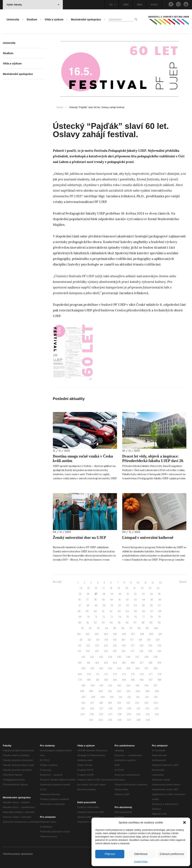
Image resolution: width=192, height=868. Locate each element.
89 (151, 623)
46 (160, 600)
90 (159, 623)
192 (110, 686)
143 (101, 657)
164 (119, 668)
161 (92, 668)
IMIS (140, 5)
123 (97, 646)
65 (135, 611)
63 (119, 611)
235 (92, 714)
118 (140, 640)
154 (115, 663)
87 (135, 623)
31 (128, 594)
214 (147, 697)
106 (124, 634)
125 (115, 646)
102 (88, 634)
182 (106, 680)
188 (159, 680)
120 (158, 640)
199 (91, 691)
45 (152, 600)
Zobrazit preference (172, 854)
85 (119, 623)
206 (157, 691)
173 (115, 674)
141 (83, 657)
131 (79, 651)
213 (138, 697)
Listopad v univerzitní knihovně (148, 538)
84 (111, 623)
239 (129, 714)
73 (112, 617)
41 (119, 600)
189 (83, 686)
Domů (60, 107)
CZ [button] (112, 5)
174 (124, 674)
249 (148, 720)
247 (129, 720)
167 (147, 668)
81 (88, 623)
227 (101, 708)
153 (106, 663)
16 (96, 588)
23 (150, 588)
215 (156, 697)
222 (137, 703)
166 (138, 668)
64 (127, 611)
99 (147, 628)
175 (133, 674)
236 (101, 714)
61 (103, 611)
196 (147, 686)
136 (124, 651)
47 (80, 605)
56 (151, 605)
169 (80, 674)
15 (88, 588)
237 (110, 714)
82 (95, 623)
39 (103, 600)
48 (88, 605)
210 (112, 697)
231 (138, 708)
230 (129, 708)
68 (160, 611)
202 (119, 691)
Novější (57, 582)
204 (138, 691)
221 (128, 703)
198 (82, 691)
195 (137, 686)
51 (112, 605)
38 (95, 600)
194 (128, 686)
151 (89, 663)
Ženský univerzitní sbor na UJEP (79, 538)
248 (138, 720)
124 (106, 646)
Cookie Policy (141, 862)
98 (139, 628)
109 (151, 634)
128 (141, 646)
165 (128, 668)
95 (115, 628)
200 (101, 691)
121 (80, 646)
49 (96, 605)
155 (124, 663)
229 (120, 708)
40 (111, 600)
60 (95, 611)
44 (143, 600)
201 (110, 691)
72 (104, 617)
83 (103, 623)
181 (98, 680)
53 (127, 605)
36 (79, 600)
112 (89, 640)
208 (93, 697)
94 (106, 628)
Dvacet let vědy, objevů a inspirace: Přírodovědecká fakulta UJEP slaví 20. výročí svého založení (153, 461)
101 (79, 634)
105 (115, 634)
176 (142, 674)
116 (123, 640)
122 (88, 646)
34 (151, 594)
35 (159, 594)
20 (127, 588)
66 (144, 611)
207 (84, 697)
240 (138, 714)
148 (146, 657)
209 (102, 697)
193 (119, 686)
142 (92, 657)
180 (89, 680)
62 (111, 611)
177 (151, 674)
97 (131, 628)
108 (142, 634)
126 (124, 646)
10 (138, 583)
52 (120, 605)
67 (152, 611)
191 (101, 686)
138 (141, 651)
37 (87, 600)
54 (135, 605)
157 (142, 663)
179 (80, 680)
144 (110, 657)
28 (104, 594)
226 (92, 708)
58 (79, 611)
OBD (126, 5)
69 (80, 617)
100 (156, 628)
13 (160, 583)
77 (143, 617)
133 (97, 651)
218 (101, 703)
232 (147, 708)
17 (104, 588)
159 (159, 663)
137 (132, 651)
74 (120, 617)
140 (159, 651)
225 (83, 708)
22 (142, 588)
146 (128, 657)
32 (135, 594)
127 (133, 646)
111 (81, 640)
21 (134, 588)
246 (120, 720)
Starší (183, 582)
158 (150, 663)
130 (159, 646)
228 (111, 708)
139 (150, 651)
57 (159, 605)
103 (97, 634)
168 (156, 668)
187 (151, 680)
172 (106, 674)
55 (143, 605)
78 (151, 617)
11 (145, 583)
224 (156, 703)
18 (111, 588)
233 (156, 708)
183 (115, 680)
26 (88, 594)
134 (106, 651)
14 (81, 588)
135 (115, 651)
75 (127, 617)
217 (92, 703)
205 (147, 691)
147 (137, 657)
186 (142, 680)
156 (133, 663)
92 (90, 628)
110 (160, 634)
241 (148, 714)
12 (153, 583)
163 (110, 668)
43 (135, 600)
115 (115, 640)
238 (120, 714)
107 (133, 634)
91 (82, 628)
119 (149, 640)
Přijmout (110, 854)
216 (83, 703)
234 (82, 714)
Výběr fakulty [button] (33, 5)
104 (106, 634)
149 (156, 657)
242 (157, 714)
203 (128, 691)
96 (123, 628)
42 (127, 600)
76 (135, 617)
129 (150, 646)
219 (110, 703)
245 (110, 720)
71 (96, 617)
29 (112, 594)
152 (97, 663)
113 (98, 640)
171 (98, 674)
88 (143, 623)
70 (88, 617)
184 (124, 680)
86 (127, 623)
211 (120, 697)
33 (143, 594)
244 (101, 720)
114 (106, 640)
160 (84, 668)
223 (146, 703)
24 (158, 588)
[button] (184, 822)
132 (88, 651)
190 (93, 686)
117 (132, 640)
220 (119, 703)
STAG (154, 5)
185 (133, 680)
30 (120, 594)
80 (80, 623)
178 (159, 674)
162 (101, 668)
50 (104, 605)
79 (159, 617)
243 (91, 720)
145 (119, 657)
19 (119, 588)
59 (87, 611)
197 (156, 686)
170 (89, 674)
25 (80, 594)
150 (80, 663)
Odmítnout (141, 854)
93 (98, 628)
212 (129, 697)
